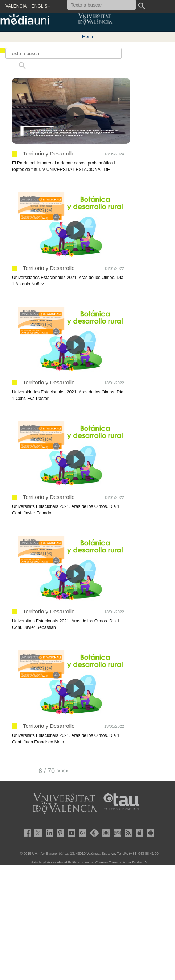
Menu (87, 37)
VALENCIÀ (16, 6)
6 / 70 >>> (53, 771)
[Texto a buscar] (64, 53)
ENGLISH (41, 6)
